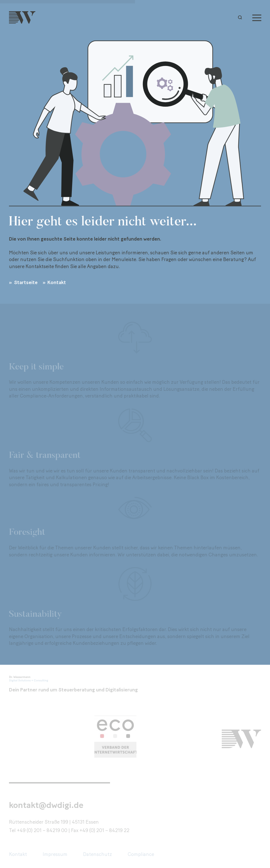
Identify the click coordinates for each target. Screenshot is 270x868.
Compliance (141, 854)
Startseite (25, 282)
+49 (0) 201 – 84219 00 (42, 830)
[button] (241, 17)
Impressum (55, 854)
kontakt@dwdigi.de (46, 805)
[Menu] (257, 17)
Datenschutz (98, 854)
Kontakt (56, 282)
